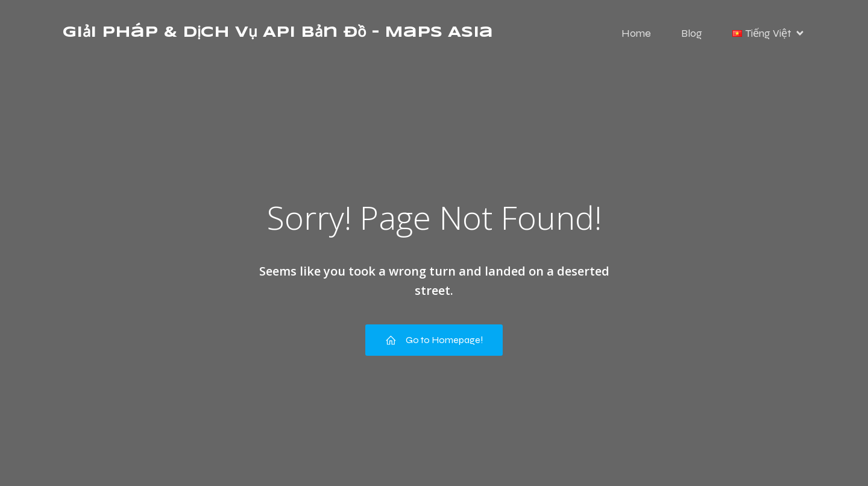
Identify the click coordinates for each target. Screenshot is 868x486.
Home (636, 33)
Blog (692, 33)
